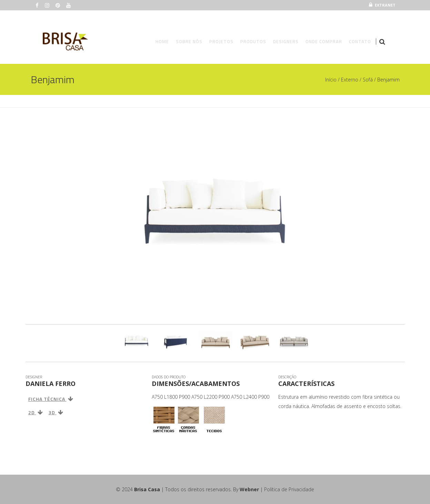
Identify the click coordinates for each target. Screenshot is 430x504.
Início (331, 80)
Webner (249, 489)
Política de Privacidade (289, 489)
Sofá (368, 80)
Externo (350, 80)
